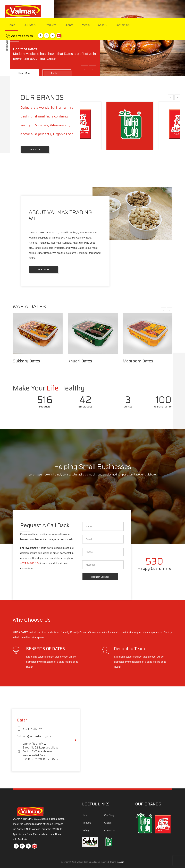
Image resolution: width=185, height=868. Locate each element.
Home (11, 25)
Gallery (103, 25)
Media (86, 25)
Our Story (30, 25)
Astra (122, 862)
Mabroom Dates (138, 361)
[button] (75, 740)
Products (50, 25)
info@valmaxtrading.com (7, 36)
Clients (69, 25)
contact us (35, 149)
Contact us (123, 25)
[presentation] (84, 69)
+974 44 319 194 (30, 563)
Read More (43, 269)
